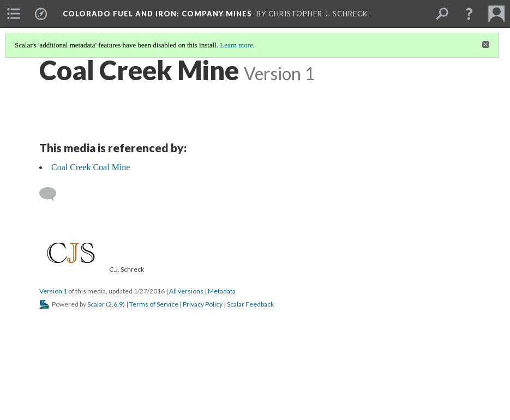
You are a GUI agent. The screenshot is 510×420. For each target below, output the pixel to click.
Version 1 (53, 291)
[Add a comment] (53, 194)
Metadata (222, 291)
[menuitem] (14, 14)
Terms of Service (154, 304)
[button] (469, 14)
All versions (186, 291)
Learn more (236, 45)
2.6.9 (115, 304)
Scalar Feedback (250, 304)
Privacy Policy (203, 304)
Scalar (96, 304)
